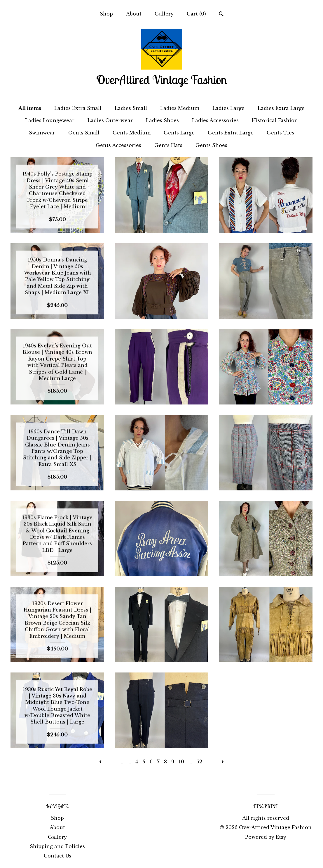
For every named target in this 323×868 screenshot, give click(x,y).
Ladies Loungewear (50, 120)
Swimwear (42, 133)
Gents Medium (132, 133)
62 (199, 762)
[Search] (221, 15)
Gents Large (179, 133)
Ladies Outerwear (110, 120)
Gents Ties (280, 133)
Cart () (196, 14)
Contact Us (57, 856)
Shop (106, 14)
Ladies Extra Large (281, 108)
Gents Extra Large (231, 133)
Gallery (164, 14)
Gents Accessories (118, 145)
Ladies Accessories (215, 120)
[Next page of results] (223, 762)
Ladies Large (228, 108)
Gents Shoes (211, 145)
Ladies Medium (180, 108)
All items (30, 108)
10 (181, 762)
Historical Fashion (275, 120)
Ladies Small (131, 108)
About (134, 14)
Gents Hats (168, 145)
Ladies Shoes (162, 120)
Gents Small (84, 133)
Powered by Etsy (266, 837)
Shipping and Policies (57, 846)
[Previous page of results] (101, 762)
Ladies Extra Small (78, 108)
